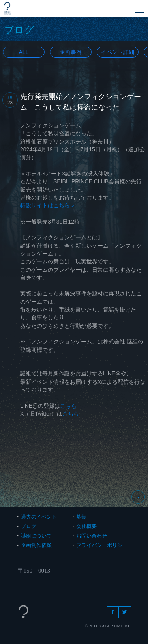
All (24, 52)
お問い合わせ (92, 536)
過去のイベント (39, 517)
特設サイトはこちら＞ (48, 205)
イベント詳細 (118, 52)
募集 (81, 517)
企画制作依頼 (36, 545)
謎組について (36, 536)
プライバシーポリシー (102, 545)
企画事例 (71, 52)
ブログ (29, 526)
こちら (68, 406)
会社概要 (86, 526)
